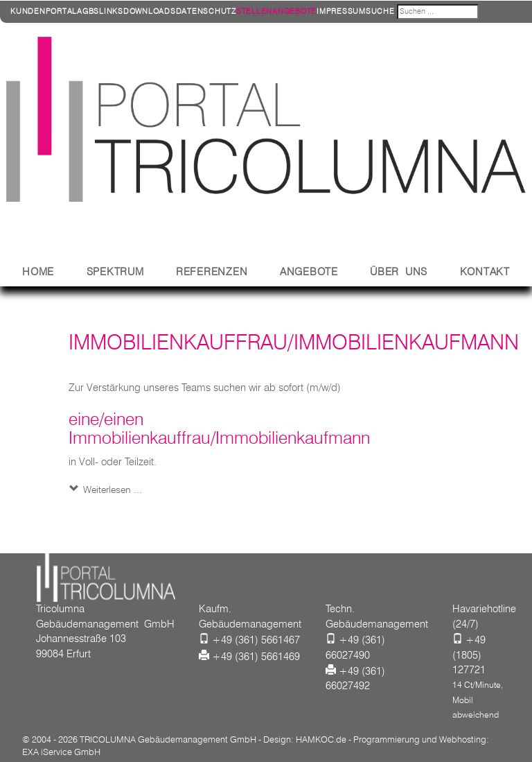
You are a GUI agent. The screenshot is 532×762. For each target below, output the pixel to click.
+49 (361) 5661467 (256, 640)
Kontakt (485, 272)
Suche (380, 11)
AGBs (88, 11)
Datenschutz (206, 11)
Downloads (150, 11)
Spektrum (115, 272)
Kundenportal (44, 11)
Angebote (309, 272)
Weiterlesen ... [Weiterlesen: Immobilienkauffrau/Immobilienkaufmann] (111, 490)
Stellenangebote (276, 11)
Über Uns (399, 272)
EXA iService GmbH (61, 752)
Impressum (341, 11)
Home (38, 272)
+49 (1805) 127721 (469, 655)
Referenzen (212, 272)
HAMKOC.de (321, 739)
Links (111, 11)
